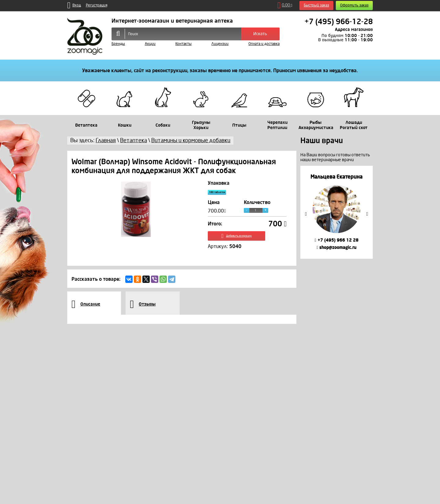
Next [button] (367, 214)
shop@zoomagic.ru (336, 248)
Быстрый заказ (316, 5)
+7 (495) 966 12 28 (337, 240)
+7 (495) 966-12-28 (339, 22)
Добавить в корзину (247, 241)
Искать (260, 34)
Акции (150, 44)
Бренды (118, 44)
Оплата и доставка (264, 44)
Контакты (183, 44)
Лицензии (220, 44)
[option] (337, 212)
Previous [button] (306, 214)
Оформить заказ (354, 5)
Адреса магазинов (354, 30)
